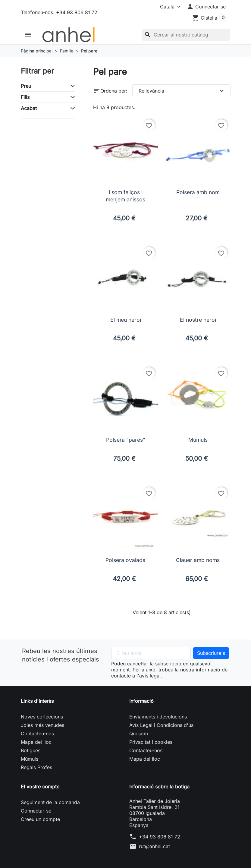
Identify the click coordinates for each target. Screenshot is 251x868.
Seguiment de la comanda (50, 802)
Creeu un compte (40, 819)
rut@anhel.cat (154, 846)
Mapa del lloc (36, 742)
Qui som (139, 734)
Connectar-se (36, 811)
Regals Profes (36, 767)
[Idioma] (167, 7)
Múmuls (30, 759)
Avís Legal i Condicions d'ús (161, 725)
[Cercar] (186, 35)
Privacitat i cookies (151, 742)
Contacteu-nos (37, 734)
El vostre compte (40, 787)
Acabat (29, 108)
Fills (25, 97)
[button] (206, 7)
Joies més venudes (42, 725)
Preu (26, 86)
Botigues (31, 750)
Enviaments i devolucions (158, 717)
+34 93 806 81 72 (160, 837)
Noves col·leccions (42, 717)
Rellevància (182, 91)
